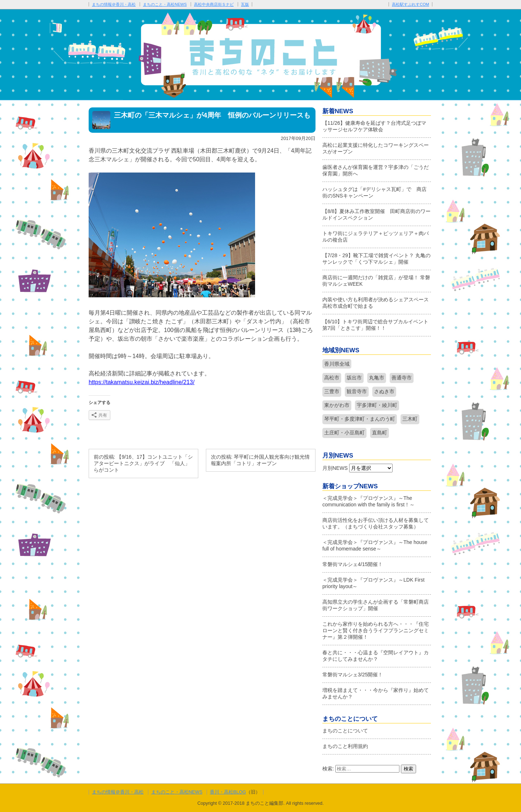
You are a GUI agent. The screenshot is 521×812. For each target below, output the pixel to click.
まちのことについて (345, 731)
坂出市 (354, 378)
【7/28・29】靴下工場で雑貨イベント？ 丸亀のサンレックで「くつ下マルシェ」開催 (376, 259)
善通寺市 (402, 378)
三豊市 (332, 391)
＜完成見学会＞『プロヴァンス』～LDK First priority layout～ (373, 583)
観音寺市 (357, 391)
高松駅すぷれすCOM (410, 4)
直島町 (380, 433)
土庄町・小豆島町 (344, 433)
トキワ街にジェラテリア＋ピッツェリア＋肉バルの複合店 (376, 237)
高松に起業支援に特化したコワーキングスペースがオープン (376, 148)
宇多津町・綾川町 (377, 405)
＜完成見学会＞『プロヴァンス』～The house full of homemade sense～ (375, 545)
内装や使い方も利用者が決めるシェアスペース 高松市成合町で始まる (377, 303)
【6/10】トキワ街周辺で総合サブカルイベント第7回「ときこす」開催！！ (375, 325)
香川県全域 (337, 364)
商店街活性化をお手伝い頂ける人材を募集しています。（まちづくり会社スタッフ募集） (376, 523)
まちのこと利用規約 (345, 746)
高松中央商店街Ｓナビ (214, 4)
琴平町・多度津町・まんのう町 (360, 419)
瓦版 (245, 4)
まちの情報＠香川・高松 (114, 4)
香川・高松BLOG (228, 792)
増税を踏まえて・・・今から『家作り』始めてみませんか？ (376, 693)
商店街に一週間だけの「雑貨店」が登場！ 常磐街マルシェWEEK (376, 281)
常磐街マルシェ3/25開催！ (353, 675)
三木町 (410, 419)
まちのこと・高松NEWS (165, 4)
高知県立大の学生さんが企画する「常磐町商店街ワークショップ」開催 (376, 605)
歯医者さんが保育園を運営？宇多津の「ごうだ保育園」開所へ (376, 170)
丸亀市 (377, 378)
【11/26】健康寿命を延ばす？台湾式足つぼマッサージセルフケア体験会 (374, 126)
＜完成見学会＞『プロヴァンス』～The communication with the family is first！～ (368, 501)
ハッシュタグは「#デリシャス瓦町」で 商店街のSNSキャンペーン (374, 192)
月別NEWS (335, 468)
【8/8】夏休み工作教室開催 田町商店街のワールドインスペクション (376, 214)
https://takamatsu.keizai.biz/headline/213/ (142, 382)
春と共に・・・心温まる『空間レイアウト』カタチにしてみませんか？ (376, 656)
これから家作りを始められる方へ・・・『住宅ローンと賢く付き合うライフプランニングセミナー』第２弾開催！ (376, 630)
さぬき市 (384, 391)
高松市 (332, 378)
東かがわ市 (337, 405)
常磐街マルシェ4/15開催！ (353, 564)
